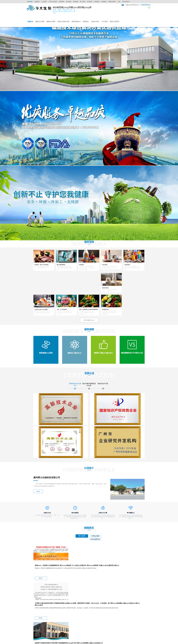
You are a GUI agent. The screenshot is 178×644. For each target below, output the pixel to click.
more (38, 440)
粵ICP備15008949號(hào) (49, 637)
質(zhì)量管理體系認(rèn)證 (67, 605)
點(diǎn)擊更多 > (38, 616)
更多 (119, 2)
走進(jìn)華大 (95, 21)
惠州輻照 (62, 2)
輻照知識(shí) (76, 21)
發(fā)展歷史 (106, 607)
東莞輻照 (76, 2)
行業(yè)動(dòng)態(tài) (96, 604)
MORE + (41, 531)
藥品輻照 (36, 607)
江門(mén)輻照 (53, 2)
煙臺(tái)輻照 (112, 2)
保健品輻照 (37, 611)
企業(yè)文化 (107, 604)
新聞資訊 (86, 21)
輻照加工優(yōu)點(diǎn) (53, 608)
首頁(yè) (30, 21)
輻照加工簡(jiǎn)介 (53, 604)
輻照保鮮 (78, 607)
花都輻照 (37, 2)
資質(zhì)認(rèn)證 (64, 21)
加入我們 (105, 21)
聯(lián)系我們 (114, 21)
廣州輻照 (30, 2)
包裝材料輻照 (37, 614)
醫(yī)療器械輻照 (38, 604)
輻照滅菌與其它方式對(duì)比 (54, 612)
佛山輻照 (69, 2)
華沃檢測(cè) (126, 2)
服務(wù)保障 (51, 21)
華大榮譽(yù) (107, 611)
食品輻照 (78, 604)
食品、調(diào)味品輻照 (40, 602)
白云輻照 (44, 2)
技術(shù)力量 (107, 609)
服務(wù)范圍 (40, 21)
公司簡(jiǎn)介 (107, 602)
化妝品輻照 (37, 609)
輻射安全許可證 (66, 609)
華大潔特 (83, 2)
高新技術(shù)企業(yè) (68, 602)
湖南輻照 (97, 2)
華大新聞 (92, 602)
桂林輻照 (104, 2)
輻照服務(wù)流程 (52, 602)
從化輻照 (90, 2)
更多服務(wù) (89, 320)
